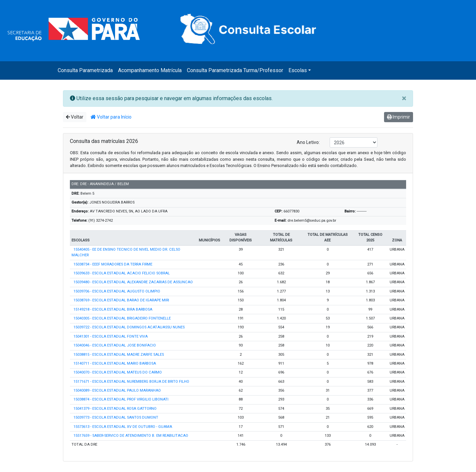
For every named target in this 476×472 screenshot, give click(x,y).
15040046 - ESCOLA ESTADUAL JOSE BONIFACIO (115, 345)
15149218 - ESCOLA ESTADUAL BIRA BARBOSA (113, 309)
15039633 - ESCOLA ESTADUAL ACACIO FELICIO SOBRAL (122, 273)
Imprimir (399, 117)
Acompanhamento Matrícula (150, 70)
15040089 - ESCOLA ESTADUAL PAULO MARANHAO (117, 390)
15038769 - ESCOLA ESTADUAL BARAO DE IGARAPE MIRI (121, 300)
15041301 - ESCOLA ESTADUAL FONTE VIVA (111, 336)
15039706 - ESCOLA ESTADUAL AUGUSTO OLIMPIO (117, 291)
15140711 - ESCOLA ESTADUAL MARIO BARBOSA (115, 363)
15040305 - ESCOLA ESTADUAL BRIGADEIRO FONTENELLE (122, 318)
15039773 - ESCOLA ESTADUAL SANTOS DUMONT (116, 417)
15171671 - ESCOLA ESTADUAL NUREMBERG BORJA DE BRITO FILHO (131, 382)
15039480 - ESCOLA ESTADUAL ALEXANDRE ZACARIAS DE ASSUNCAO (133, 282)
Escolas (298, 70)
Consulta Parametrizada (85, 70)
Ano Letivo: (308, 142)
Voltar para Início (111, 117)
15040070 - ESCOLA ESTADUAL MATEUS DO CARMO (118, 372)
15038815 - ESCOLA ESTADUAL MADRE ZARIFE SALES (119, 355)
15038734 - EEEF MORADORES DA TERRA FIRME (113, 264)
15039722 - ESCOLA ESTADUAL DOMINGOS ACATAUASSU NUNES (129, 327)
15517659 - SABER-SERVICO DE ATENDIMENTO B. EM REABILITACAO (131, 436)
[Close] (404, 98)
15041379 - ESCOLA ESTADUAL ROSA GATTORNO (115, 409)
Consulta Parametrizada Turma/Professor (235, 70)
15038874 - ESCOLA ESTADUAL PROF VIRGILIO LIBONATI (121, 399)
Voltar (75, 117)
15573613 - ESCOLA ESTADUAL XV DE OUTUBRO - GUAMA (123, 427)
